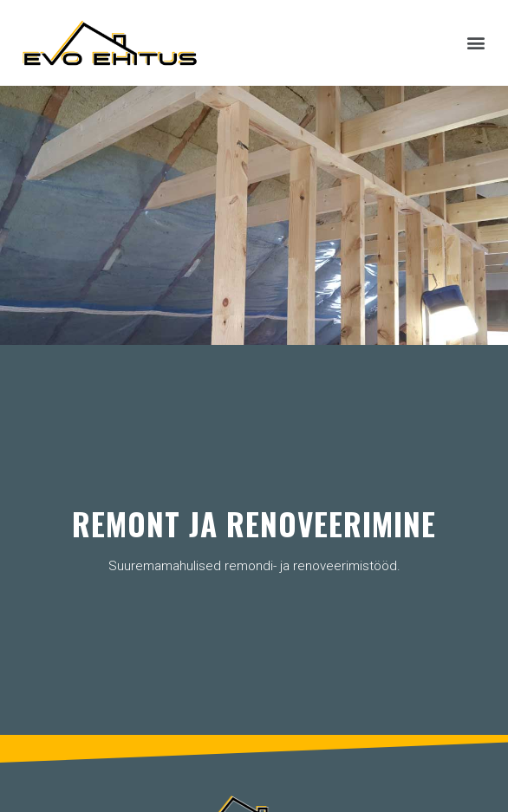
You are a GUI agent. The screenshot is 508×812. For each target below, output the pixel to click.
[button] (476, 43)
